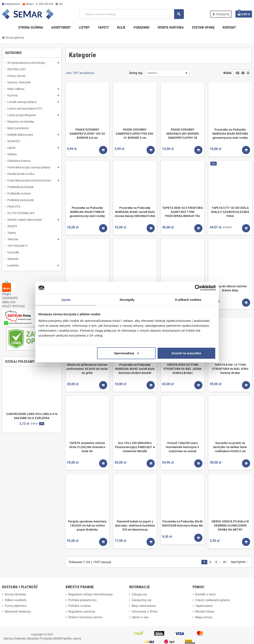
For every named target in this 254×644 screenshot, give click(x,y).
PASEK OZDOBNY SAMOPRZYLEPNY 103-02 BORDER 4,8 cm (87, 134)
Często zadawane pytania (213, 600)
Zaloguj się (139, 594)
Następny (240, 562)
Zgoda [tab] (66, 300)
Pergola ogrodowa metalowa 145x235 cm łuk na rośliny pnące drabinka (87, 525)
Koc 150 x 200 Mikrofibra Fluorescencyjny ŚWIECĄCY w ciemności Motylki (135, 447)
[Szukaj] (131, 14)
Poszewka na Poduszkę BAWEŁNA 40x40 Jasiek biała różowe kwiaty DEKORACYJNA (135, 212)
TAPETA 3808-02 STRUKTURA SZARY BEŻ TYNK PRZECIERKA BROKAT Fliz (183, 212)
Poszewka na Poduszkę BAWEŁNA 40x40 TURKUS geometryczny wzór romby (87, 212)
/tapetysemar (11, 4)
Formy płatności (16, 606)
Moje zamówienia (144, 606)
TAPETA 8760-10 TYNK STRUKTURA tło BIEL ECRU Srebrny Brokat (230, 369)
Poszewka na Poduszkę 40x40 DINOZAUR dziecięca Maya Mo (183, 523)
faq (59, 4)
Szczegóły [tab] (127, 300)
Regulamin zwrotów (82, 612)
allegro (28, 4)
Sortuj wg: (136, 73)
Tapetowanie (204, 606)
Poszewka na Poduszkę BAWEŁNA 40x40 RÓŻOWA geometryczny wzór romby (230, 134)
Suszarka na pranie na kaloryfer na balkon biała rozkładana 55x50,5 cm (230, 447)
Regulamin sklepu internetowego (91, 594)
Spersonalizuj (127, 353)
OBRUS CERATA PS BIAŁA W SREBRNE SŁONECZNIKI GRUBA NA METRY (230, 525)
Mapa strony (204, 617)
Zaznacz (152, 73)
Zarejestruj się (141, 600)
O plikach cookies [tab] (188, 300)
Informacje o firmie (145, 612)
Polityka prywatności (82, 600)
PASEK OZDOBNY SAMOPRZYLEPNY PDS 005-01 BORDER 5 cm (135, 134)
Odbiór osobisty (15, 600)
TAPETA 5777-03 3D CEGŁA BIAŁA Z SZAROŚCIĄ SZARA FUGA (230, 212)
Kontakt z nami (205, 594)
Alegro (7, 294)
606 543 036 (45, 4)
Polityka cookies (80, 606)
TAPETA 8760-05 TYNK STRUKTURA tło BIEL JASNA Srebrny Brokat (183, 369)
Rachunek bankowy (18, 612)
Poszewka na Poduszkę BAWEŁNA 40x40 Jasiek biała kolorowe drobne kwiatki (135, 369)
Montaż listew (205, 612)
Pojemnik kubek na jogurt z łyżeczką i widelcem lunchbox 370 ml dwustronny (135, 525)
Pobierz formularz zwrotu (85, 617)
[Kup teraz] (103, 150)
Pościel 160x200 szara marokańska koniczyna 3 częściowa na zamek (182, 447)
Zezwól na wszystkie (187, 353)
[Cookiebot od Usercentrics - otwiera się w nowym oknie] (198, 288)
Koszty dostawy (15, 594)
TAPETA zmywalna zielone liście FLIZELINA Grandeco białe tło (87, 447)
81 (225, 562)
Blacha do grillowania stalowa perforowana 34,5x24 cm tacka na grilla (87, 369)
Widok (227, 73)
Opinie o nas (140, 617)
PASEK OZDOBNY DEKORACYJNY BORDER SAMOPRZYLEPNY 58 (183, 134)
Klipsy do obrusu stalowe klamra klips (230, 288)
